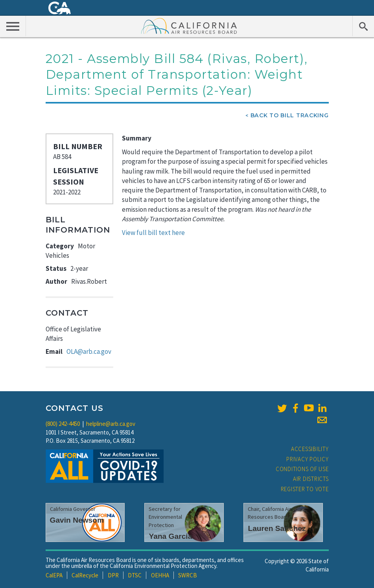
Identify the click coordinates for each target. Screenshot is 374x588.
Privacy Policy (308, 459)
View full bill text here (153, 233)
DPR (113, 575)
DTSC (135, 575)
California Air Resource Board (189, 26)
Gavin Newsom (77, 520)
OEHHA (160, 575)
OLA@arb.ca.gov (89, 351)
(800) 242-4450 (63, 424)
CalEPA (54, 575)
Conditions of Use (302, 469)
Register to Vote (305, 489)
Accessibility (310, 449)
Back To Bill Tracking (290, 115)
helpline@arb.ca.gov (111, 424)
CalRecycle (85, 575)
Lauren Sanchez (277, 528)
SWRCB (188, 575)
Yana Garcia (170, 536)
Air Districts (311, 479)
